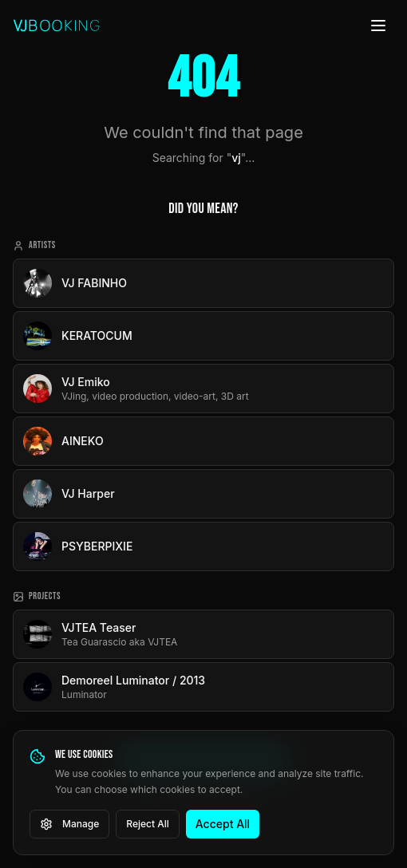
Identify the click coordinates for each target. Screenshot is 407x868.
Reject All (148, 824)
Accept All (223, 824)
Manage (69, 824)
